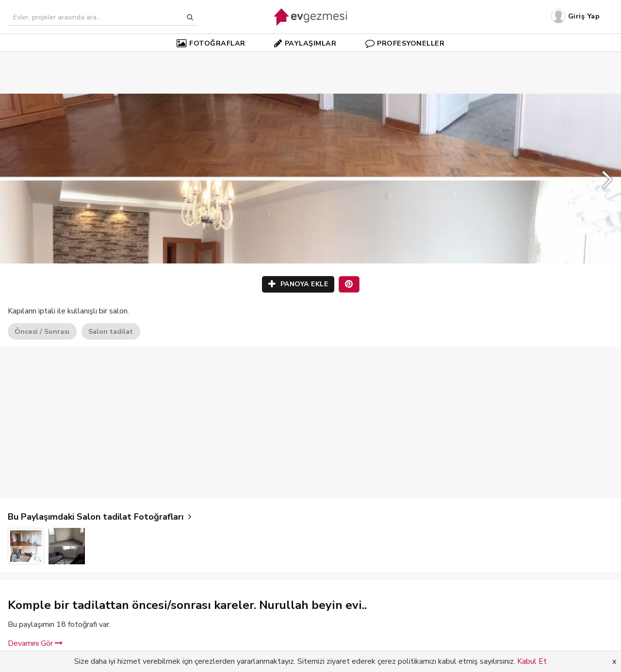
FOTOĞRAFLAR (211, 43)
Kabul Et (532, 661)
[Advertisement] (310, 58)
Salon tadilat (111, 331)
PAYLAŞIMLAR (305, 43)
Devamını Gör (35, 643)
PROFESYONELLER (405, 43)
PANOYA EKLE (298, 284)
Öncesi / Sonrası (42, 331)
